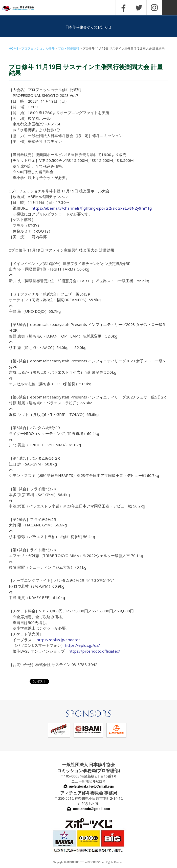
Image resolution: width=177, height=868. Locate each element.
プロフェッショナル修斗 (38, 48)
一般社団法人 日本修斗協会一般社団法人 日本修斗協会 (21, 8)
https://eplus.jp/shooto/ (58, 640)
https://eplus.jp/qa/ (82, 645)
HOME (13, 48)
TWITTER (139, 8)
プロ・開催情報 (69, 48)
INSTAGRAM (154, 8)
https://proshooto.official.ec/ (94, 651)
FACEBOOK (123, 8)
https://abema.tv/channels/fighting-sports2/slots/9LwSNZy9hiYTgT (93, 208)
